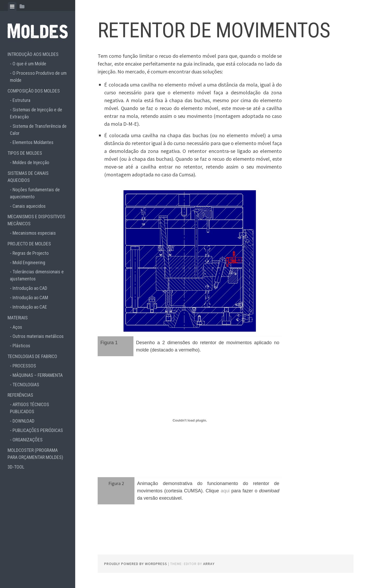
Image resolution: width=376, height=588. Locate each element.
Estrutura (21, 100)
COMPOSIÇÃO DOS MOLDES (34, 91)
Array (209, 564)
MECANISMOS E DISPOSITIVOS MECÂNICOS (36, 220)
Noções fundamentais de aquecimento (35, 193)
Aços (17, 327)
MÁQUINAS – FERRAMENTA (38, 375)
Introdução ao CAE (30, 307)
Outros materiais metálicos (38, 336)
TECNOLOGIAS (26, 385)
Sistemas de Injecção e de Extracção (36, 113)
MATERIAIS (18, 318)
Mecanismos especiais (34, 233)
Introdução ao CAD (30, 288)
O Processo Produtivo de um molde (38, 77)
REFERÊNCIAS (20, 395)
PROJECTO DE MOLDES (29, 244)
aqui (225, 491)
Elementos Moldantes (33, 142)
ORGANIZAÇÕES (28, 440)
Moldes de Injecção (31, 162)
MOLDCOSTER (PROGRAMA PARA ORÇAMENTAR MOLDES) (35, 454)
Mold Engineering (29, 263)
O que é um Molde (29, 64)
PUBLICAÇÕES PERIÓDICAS (38, 430)
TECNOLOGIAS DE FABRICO (32, 356)
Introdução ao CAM (30, 298)
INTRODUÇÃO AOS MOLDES (33, 54)
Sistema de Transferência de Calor (38, 130)
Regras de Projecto (31, 253)
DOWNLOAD (23, 421)
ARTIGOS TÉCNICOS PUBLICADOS (30, 408)
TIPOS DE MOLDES (25, 153)
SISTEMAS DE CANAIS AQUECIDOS (28, 177)
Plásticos (21, 346)
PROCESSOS (24, 366)
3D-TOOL (16, 467)
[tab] (12, 7)
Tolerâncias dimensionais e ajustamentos (37, 275)
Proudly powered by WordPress (136, 564)
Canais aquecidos (29, 206)
